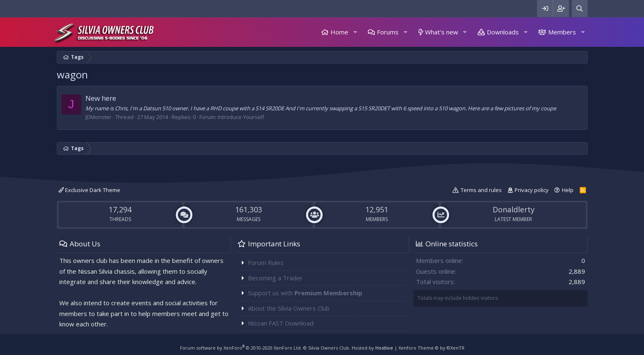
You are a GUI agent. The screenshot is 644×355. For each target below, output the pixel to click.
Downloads (503, 32)
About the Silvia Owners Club (289, 308)
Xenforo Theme (431, 348)
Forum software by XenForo (241, 348)
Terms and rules (481, 190)
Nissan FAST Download (281, 323)
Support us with (305, 293)
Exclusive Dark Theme (89, 190)
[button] (355, 32)
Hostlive (384, 348)
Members (562, 32)
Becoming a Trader (275, 278)
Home (339, 32)
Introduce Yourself (241, 117)
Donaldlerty (514, 209)
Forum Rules (266, 263)
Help (568, 190)
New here (101, 98)
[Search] (580, 9)
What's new (442, 32)
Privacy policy (532, 190)
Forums (388, 32)
